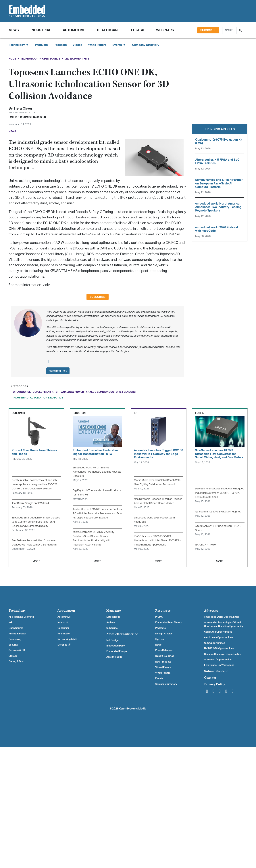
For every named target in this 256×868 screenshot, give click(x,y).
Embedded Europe (117, 651)
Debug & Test (16, 661)
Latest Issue (113, 617)
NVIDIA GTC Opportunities (219, 648)
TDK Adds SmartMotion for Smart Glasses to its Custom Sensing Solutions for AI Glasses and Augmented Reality (36, 522)
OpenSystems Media (133, 709)
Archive (111, 623)
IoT (10, 623)
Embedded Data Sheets (169, 623)
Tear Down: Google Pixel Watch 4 (30, 503)
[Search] (229, 30)
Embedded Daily (116, 646)
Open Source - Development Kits (35, 392)
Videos (77, 45)
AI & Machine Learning (21, 617)
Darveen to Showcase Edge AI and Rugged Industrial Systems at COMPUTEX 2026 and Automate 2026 (220, 493)
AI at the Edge (114, 657)
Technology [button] (19, 45)
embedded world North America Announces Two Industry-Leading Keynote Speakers (97, 472)
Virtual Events (163, 667)
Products (41, 45)
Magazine (114, 611)
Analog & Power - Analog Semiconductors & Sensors (98, 392)
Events (159, 678)
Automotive (74, 30)
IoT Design (112, 640)
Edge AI (138, 30)
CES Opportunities (215, 643)
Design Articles (164, 634)
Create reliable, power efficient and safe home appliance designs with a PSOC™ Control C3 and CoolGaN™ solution (35, 484)
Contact (210, 678)
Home (12, 59)
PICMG (159, 617)
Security (13, 645)
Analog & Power (17, 634)
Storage (13, 656)
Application (66, 611)
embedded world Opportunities (222, 617)
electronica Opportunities (219, 637)
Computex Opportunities (218, 632)
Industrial (41, 30)
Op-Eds (159, 639)
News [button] (14, 30)
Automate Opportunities (218, 660)
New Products (163, 662)
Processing (15, 639)
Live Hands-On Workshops (219, 665)
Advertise (211, 611)
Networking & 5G (67, 639)
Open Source (51, 59)
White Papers (97, 45)
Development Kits (77, 59)
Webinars (165, 30)
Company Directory (146, 45)
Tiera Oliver (23, 109)
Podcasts (60, 45)
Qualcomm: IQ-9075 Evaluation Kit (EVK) (218, 512)
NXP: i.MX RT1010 (205, 545)
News (158, 645)
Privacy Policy (215, 684)
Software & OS (17, 650)
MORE (36, 561)
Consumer (63, 628)
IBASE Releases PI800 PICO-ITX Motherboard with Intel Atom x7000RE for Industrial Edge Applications (158, 540)
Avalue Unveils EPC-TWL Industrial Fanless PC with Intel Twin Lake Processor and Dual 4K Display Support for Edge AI (98, 513)
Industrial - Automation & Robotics (38, 398)
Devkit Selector (165, 656)
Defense (64, 645)
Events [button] (119, 45)
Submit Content (216, 671)
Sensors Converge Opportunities (223, 654)
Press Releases (164, 650)
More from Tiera (58, 371)
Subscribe (208, 30)
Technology (29, 59)
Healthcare (108, 30)
